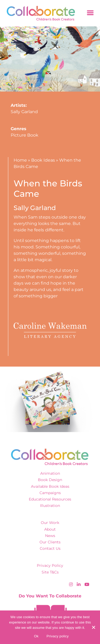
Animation (50, 473)
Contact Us (50, 548)
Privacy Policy (50, 565)
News (50, 536)
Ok (36, 636)
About (50, 529)
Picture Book (25, 135)
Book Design (50, 480)
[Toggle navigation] (90, 13)
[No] (93, 627)
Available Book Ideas (50, 486)
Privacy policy (58, 636)
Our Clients (50, 542)
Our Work (50, 523)
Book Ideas (43, 160)
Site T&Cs (50, 572)
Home (20, 160)
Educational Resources (50, 499)
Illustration (50, 506)
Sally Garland (24, 112)
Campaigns (50, 493)
